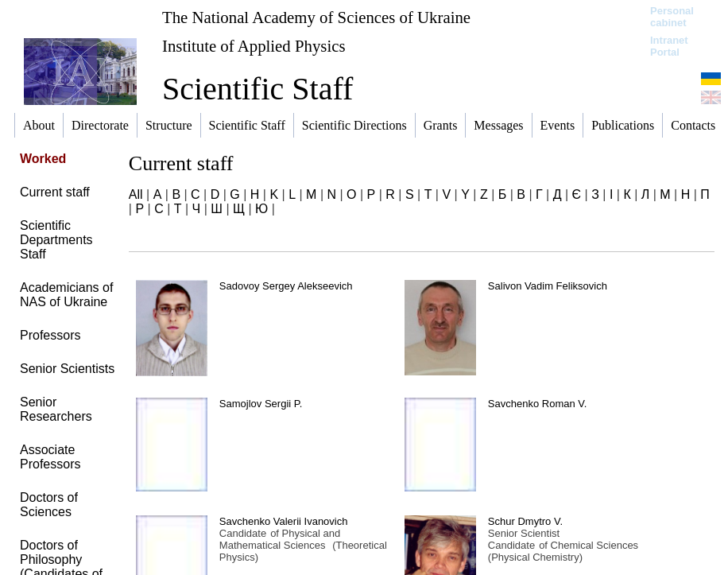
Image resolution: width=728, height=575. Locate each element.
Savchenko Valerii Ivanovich (284, 521)
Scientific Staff (258, 89)
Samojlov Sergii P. (261, 404)
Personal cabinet (672, 17)
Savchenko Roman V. (538, 404)
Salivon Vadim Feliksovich (548, 286)
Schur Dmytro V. (525, 521)
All (136, 194)
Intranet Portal (669, 46)
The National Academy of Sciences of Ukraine (316, 17)
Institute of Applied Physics (254, 46)
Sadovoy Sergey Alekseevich (286, 286)
